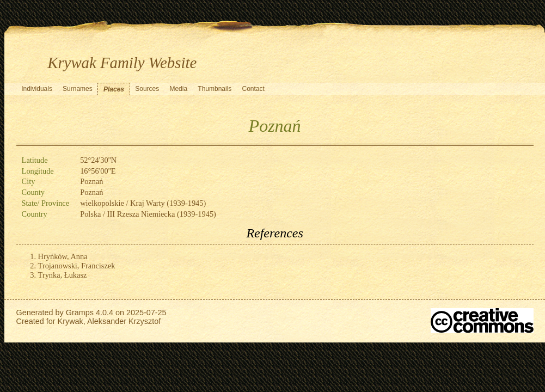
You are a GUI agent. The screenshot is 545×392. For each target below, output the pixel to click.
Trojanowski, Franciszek (77, 266)
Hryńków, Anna (63, 256)
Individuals (37, 89)
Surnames (78, 89)
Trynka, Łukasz (63, 275)
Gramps (80, 313)
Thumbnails (215, 89)
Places (114, 89)
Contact (253, 89)
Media (178, 89)
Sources (147, 89)
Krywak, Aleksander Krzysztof (109, 321)
